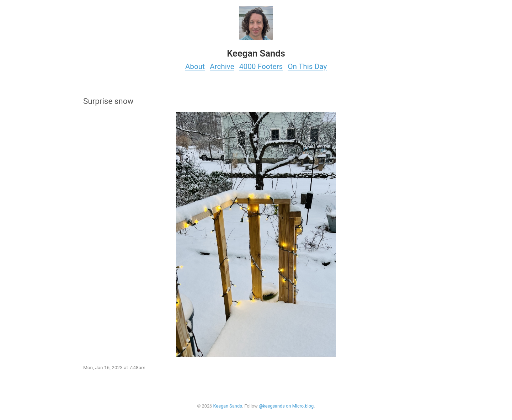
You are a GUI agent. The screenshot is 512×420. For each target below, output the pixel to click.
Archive (222, 67)
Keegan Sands (227, 406)
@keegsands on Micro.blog (286, 406)
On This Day (307, 67)
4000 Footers (261, 67)
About (195, 67)
